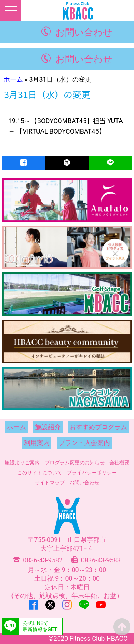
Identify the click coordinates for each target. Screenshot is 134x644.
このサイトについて (40, 473)
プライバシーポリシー (92, 473)
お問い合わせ (84, 32)
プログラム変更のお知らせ (75, 463)
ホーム (13, 79)
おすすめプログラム (98, 427)
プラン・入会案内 (84, 443)
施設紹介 (48, 427)
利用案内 (37, 443)
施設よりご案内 (22, 463)
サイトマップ (50, 483)
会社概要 (119, 463)
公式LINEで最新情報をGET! (40, 626)
